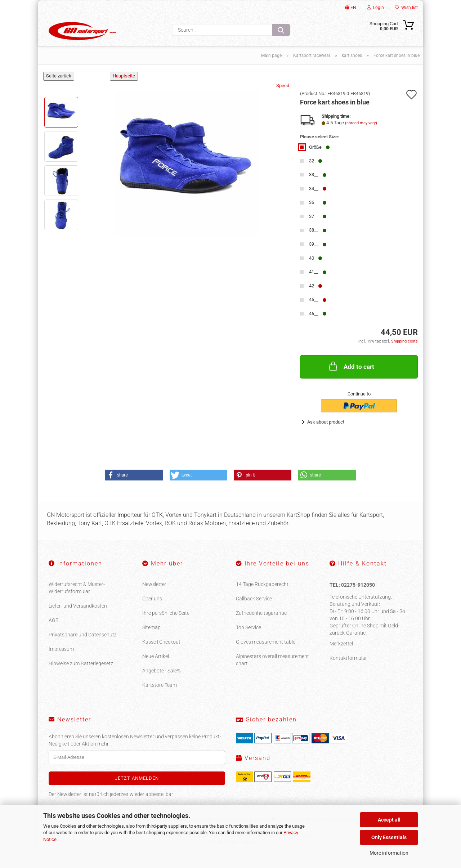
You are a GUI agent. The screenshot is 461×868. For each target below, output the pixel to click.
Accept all (389, 820)
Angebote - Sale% (161, 684)
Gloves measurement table (266, 655)
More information (389, 853)
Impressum (61, 662)
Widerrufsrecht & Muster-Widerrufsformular (77, 601)
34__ (313, 202)
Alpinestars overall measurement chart (272, 673)
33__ (313, 187)
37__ (313, 229)
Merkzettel (341, 657)
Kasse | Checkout (161, 655)
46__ (313, 326)
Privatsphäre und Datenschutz (83, 648)
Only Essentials (389, 837)
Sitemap (151, 640)
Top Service (249, 640)
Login (375, 8)
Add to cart (351, 379)
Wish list (406, 8)
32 (311, 174)
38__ (313, 243)
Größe (315, 160)
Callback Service (254, 612)
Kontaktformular (348, 671)
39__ (313, 257)
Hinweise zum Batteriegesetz (81, 676)
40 (311, 271)
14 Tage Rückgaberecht (262, 597)
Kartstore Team (160, 698)
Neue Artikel (156, 669)
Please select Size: (320, 150)
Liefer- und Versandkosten (78, 619)
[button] (134, 488)
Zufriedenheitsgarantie (261, 626)
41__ (313, 285)
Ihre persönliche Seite (166, 626)
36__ (313, 215)
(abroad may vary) (361, 136)
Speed (283, 99)
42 (311, 299)
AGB (54, 633)
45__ (313, 312)
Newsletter (154, 597)
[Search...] (281, 30)
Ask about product (326, 435)
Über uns (152, 612)
